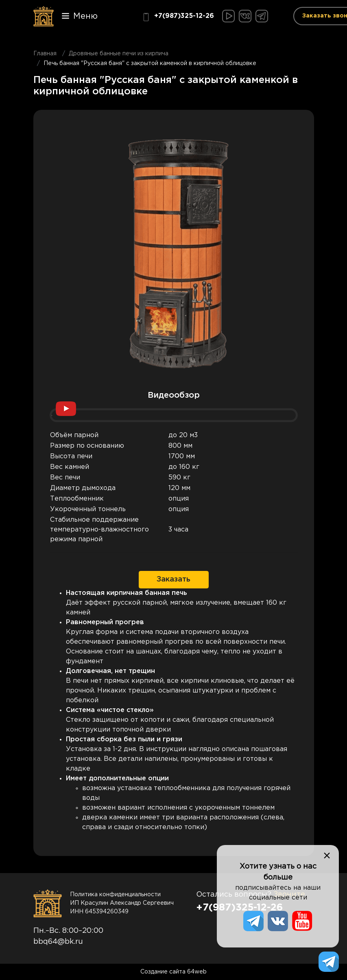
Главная (45, 54)
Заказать (173, 579)
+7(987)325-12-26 (178, 17)
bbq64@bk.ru (58, 942)
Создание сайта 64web (173, 972)
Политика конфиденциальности (115, 895)
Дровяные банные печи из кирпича (119, 54)
